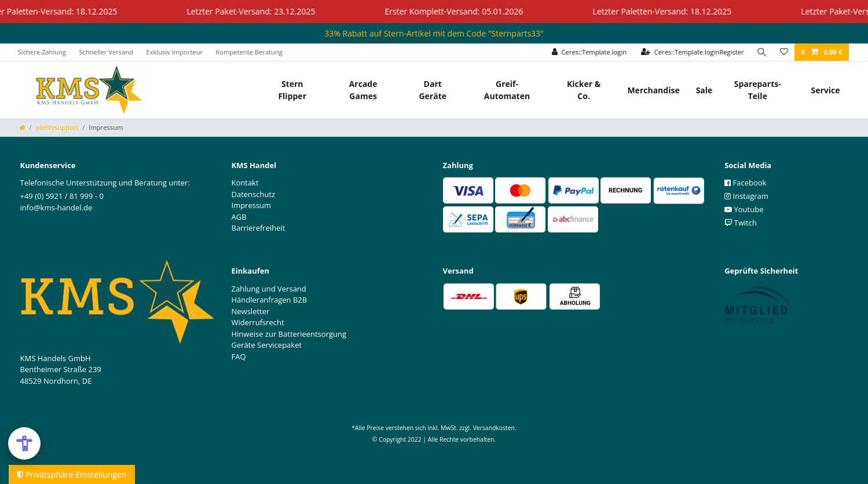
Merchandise (653, 90)
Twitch (741, 223)
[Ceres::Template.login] (589, 52)
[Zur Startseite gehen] (23, 127)
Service (825, 90)
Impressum (252, 205)
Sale (704, 90)
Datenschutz (254, 194)
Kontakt (245, 183)
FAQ (239, 356)
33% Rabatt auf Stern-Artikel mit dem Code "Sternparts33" (434, 33)
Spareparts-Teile (758, 90)
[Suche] (762, 52)
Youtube (744, 209)
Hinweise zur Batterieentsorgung (289, 334)
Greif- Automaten (507, 90)
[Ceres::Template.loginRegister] (693, 52)
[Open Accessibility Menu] (24, 443)
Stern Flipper (292, 90)
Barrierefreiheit (259, 228)
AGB (239, 217)
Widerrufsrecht (258, 322)
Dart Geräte (433, 90)
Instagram (746, 196)
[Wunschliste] (784, 52)
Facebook (745, 183)
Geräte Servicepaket (267, 345)
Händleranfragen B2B (270, 300)
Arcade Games (363, 90)
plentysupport (57, 127)
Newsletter (251, 311)
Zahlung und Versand (269, 289)
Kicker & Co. (584, 90)
